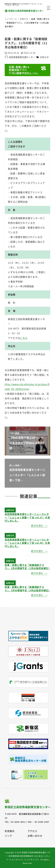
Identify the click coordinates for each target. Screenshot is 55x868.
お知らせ (44, 57)
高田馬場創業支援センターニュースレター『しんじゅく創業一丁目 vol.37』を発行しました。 (27, 517)
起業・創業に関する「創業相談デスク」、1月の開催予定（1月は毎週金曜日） (28, 567)
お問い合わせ (35, 836)
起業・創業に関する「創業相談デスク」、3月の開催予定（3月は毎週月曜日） (28, 589)
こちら (24, 338)
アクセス (32, 831)
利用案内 (10, 831)
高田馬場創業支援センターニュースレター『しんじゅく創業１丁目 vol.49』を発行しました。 (27, 543)
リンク (8, 836)
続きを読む (37, 526)
